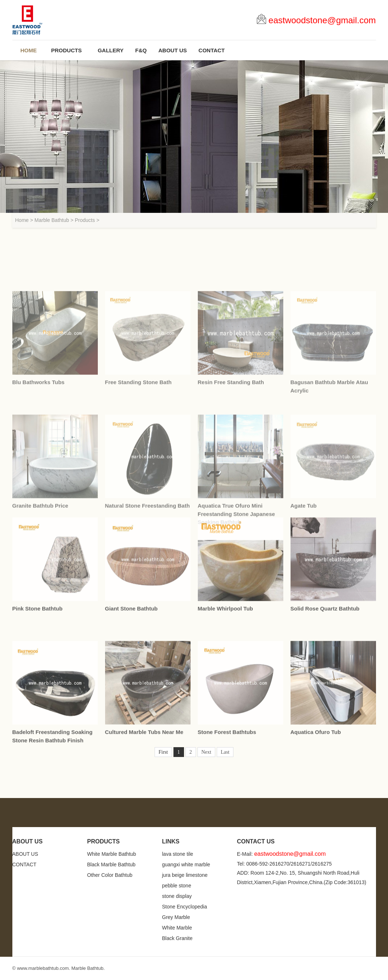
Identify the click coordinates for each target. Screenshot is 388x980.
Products (85, 220)
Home (22, 220)
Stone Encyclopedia (185, 907)
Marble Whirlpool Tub (225, 681)
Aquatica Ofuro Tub (316, 804)
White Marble (177, 928)
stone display (177, 896)
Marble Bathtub (52, 220)
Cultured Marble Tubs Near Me (144, 804)
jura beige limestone (185, 875)
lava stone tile (178, 854)
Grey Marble (176, 917)
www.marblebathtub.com (43, 968)
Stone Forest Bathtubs (227, 804)
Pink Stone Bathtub (37, 681)
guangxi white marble (186, 864)
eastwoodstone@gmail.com (322, 20)
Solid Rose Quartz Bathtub (325, 681)
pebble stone (177, 886)
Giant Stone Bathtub (131, 681)
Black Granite (177, 938)
